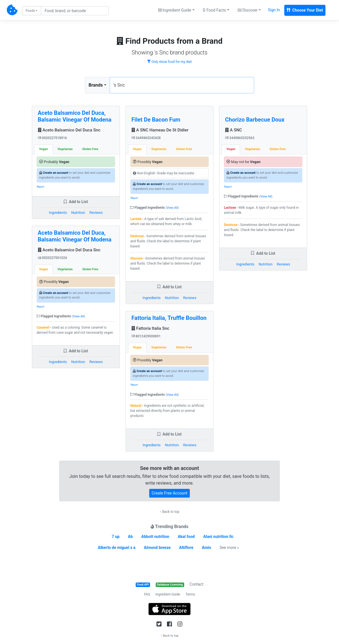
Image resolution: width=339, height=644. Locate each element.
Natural (136, 406)
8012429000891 (146, 336)
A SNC (234, 130)
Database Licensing (170, 585)
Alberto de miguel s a (117, 548)
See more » (229, 548)
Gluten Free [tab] (90, 149)
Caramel (43, 328)
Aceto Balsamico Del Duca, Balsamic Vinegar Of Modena (75, 116)
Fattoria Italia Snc (150, 328)
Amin (207, 548)
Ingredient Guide (168, 594)
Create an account (56, 173)
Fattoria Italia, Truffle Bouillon (169, 318)
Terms (190, 594)
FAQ (147, 594)
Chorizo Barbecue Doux (255, 120)
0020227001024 (52, 258)
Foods (30, 11)
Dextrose (137, 236)
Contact (196, 584)
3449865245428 (146, 138)
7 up (115, 537)
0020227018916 (52, 138)
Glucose (137, 258)
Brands (96, 85)
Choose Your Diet (305, 10)
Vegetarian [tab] (65, 149)
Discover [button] (248, 10)
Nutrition (78, 213)
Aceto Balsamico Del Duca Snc (69, 130)
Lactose (230, 208)
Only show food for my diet (170, 62)
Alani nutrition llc (218, 537)
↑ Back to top (169, 512)
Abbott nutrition (155, 537)
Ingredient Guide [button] (175, 10)
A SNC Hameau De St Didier (160, 130)
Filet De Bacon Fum (156, 120)
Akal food (186, 537)
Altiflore (186, 548)
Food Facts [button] (214, 10)
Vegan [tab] (44, 149)
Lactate (136, 219)
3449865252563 (240, 138)
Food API (143, 585)
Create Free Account (170, 493)
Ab (130, 537)
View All (79, 316)
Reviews (96, 213)
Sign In (274, 10)
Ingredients (58, 213)
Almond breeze (157, 548)
